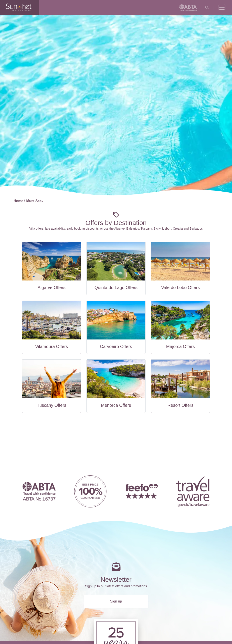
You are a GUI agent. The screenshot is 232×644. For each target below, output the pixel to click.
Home (18, 201)
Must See (34, 201)
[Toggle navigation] (222, 8)
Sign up (116, 601)
